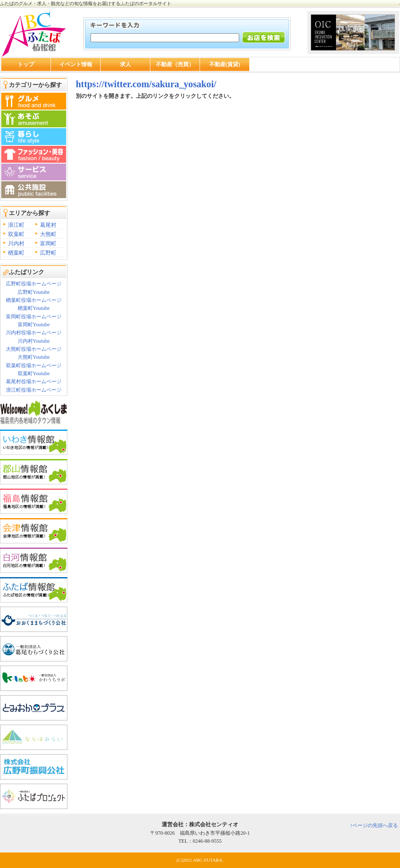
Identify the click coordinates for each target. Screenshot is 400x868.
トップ (26, 64)
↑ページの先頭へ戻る (374, 825)
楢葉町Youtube (34, 308)
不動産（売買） (175, 64)
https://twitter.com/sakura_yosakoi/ (146, 84)
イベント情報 (76, 64)
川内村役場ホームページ (34, 333)
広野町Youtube (34, 292)
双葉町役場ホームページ (34, 365)
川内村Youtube (34, 341)
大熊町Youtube (34, 357)
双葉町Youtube (34, 374)
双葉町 (16, 234)
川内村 (16, 243)
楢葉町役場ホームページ (34, 300)
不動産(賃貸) (225, 64)
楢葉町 (16, 253)
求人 (125, 64)
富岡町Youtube (34, 325)
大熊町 (48, 234)
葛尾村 (48, 225)
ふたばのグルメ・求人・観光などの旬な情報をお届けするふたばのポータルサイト (86, 3)
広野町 (48, 253)
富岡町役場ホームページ (34, 317)
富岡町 (48, 243)
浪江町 (16, 225)
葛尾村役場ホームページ (34, 382)
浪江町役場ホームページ (34, 390)
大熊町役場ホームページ (34, 349)
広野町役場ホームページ (34, 284)
